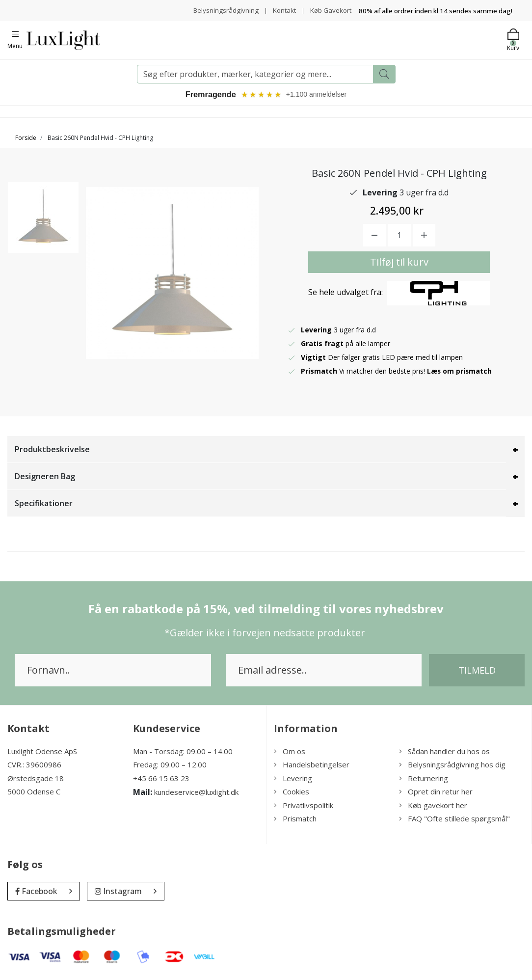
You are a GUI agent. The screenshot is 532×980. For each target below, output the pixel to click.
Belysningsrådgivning (221, 10)
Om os (290, 753)
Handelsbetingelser (312, 766)
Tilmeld (477, 672)
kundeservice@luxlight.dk (196, 793)
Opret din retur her (436, 793)
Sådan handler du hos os (444, 753)
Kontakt (281, 10)
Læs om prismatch (460, 372)
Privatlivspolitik (304, 807)
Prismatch (295, 820)
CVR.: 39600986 (34, 766)
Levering (293, 780)
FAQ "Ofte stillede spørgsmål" (454, 820)
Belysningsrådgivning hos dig (452, 766)
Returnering (424, 780)
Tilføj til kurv (399, 263)
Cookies (292, 793)
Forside (26, 139)
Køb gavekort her (433, 807)
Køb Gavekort (330, 10)
